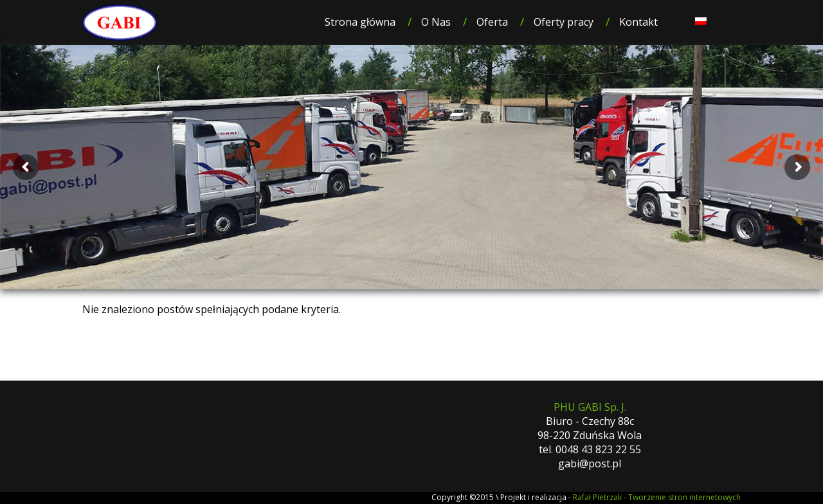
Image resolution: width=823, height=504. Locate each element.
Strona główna (360, 22)
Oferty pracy (564, 22)
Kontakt (638, 22)
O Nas (436, 22)
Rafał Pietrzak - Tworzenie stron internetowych (657, 497)
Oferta (492, 22)
